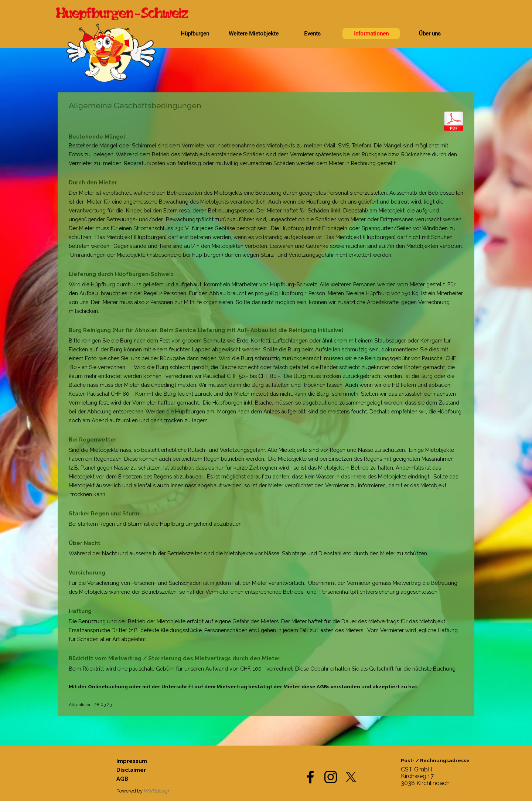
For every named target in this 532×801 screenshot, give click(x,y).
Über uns (430, 34)
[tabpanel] (266, 404)
